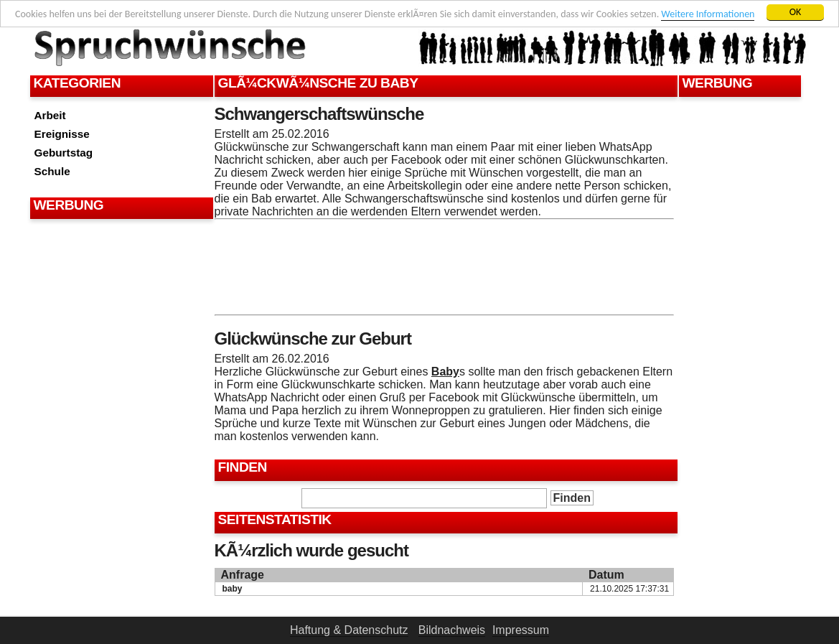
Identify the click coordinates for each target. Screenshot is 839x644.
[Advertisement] (120, 258)
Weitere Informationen (708, 14)
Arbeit (50, 115)
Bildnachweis (452, 630)
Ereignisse (62, 134)
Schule (52, 171)
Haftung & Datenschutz (349, 630)
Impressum (521, 630)
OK (796, 12)
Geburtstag (64, 153)
